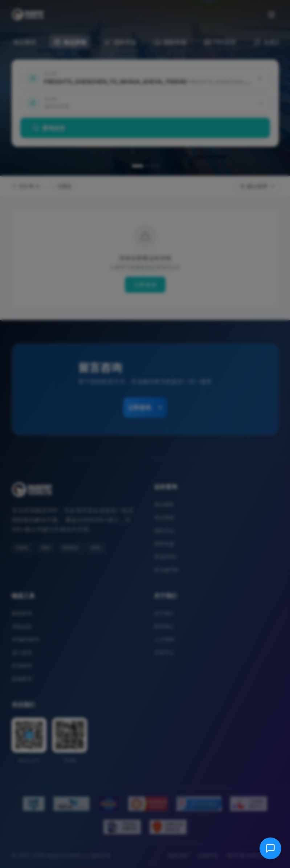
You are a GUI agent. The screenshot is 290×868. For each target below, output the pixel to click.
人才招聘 (164, 639)
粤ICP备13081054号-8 (253, 855)
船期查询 (22, 613)
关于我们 (164, 613)
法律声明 (208, 855)
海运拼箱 (164, 517)
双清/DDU (166, 557)
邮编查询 (22, 679)
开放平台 (164, 652)
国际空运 (164, 530)
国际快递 (164, 543)
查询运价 (49, 128)
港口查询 (22, 652)
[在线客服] (270, 848)
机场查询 (22, 666)
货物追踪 (22, 626)
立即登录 (145, 285)
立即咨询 (145, 407)
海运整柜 (164, 504)
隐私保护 (179, 855)
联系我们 (164, 626)
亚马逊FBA (166, 570)
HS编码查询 (25, 639)
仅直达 (62, 186)
